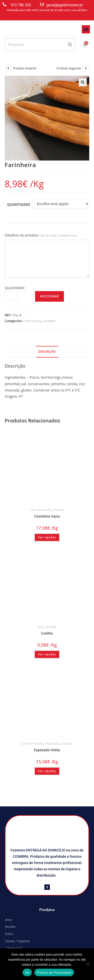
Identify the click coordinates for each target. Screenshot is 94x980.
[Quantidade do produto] (11, 295)
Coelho (47, 633)
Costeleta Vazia (47, 516)
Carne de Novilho (41, 510)
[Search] (70, 45)
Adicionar (50, 296)
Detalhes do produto (41, 235)
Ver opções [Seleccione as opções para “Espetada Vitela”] (47, 771)
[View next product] (86, 68)
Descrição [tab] (47, 352)
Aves (41, 627)
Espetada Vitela (47, 750)
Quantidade (19, 204)
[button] (86, 29)
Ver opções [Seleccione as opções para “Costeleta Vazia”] (47, 537)
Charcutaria (32, 321)
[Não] (88, 964)
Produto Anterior (25, 68)
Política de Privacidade (54, 973)
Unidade (49, 321)
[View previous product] (8, 68)
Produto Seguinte (69, 68)
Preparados (53, 744)
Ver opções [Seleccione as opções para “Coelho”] (47, 654)
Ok (27, 973)
